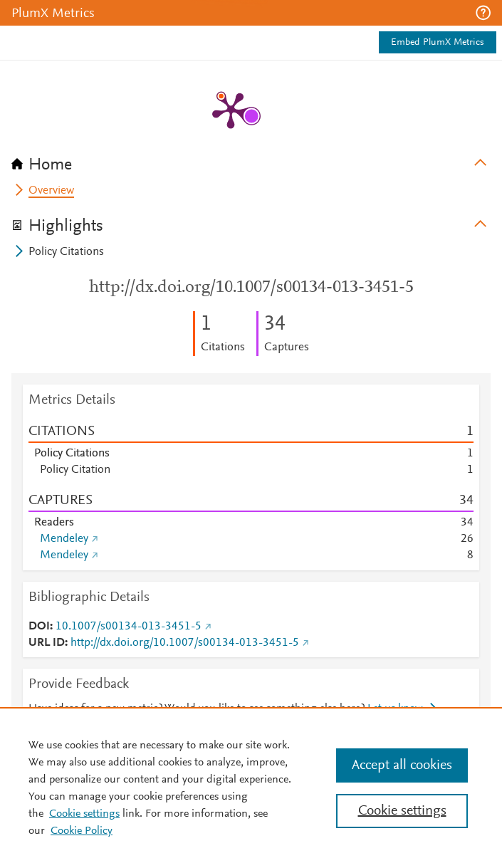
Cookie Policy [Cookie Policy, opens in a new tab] (82, 831)
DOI (39, 627)
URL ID (47, 643)
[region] (251, 788)
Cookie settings (84, 814)
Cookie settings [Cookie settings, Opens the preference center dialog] (402, 811)
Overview (51, 191)
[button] (483, 13)
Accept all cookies (402, 765)
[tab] (251, 160)
